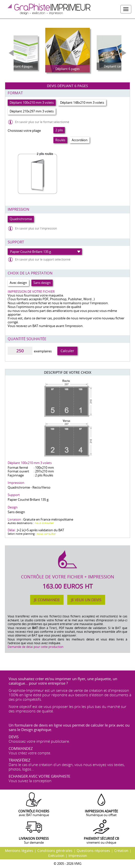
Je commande (47, 600)
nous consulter (44, 523)
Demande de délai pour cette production (35, 647)
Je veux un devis (86, 600)
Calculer (67, 351)
